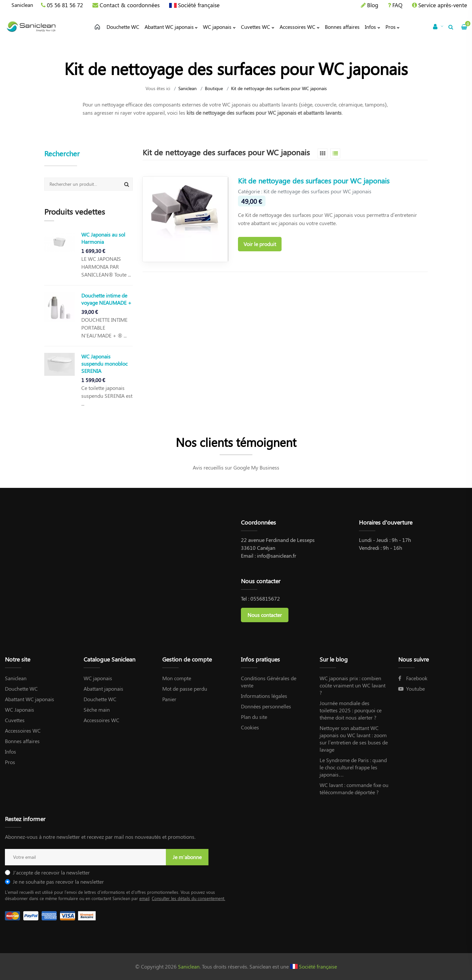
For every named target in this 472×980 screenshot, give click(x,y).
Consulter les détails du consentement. (188, 898)
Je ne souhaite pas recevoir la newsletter (58, 882)
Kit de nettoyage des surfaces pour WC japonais (314, 181)
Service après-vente (443, 5)
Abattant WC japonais (29, 699)
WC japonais (98, 678)
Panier (169, 699)
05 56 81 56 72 (65, 5)
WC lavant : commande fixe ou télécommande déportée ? (354, 788)
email (144, 898)
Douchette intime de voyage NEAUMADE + (106, 299)
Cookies (250, 727)
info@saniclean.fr (277, 556)
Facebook (413, 678)
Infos (10, 751)
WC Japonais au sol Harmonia (103, 238)
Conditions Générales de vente (269, 682)
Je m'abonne (187, 857)
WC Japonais (20, 710)
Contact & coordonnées (130, 5)
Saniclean (22, 5)
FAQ (397, 5)
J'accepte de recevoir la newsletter (51, 872)
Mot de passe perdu (185, 689)
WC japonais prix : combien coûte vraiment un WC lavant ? (353, 685)
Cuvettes (15, 720)
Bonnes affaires (22, 741)
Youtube (412, 689)
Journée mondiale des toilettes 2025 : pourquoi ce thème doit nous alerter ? (351, 710)
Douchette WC (21, 689)
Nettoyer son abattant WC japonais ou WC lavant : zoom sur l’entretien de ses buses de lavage (354, 739)
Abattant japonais (103, 689)
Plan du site (254, 717)
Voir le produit (260, 244)
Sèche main (97, 710)
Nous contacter (265, 615)
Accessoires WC (23, 730)
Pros (10, 762)
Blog (373, 5)
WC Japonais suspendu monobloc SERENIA (104, 364)
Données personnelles (266, 706)
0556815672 (265, 598)
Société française (199, 5)
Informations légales (264, 696)
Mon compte (177, 678)
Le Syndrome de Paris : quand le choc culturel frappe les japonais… (353, 767)
